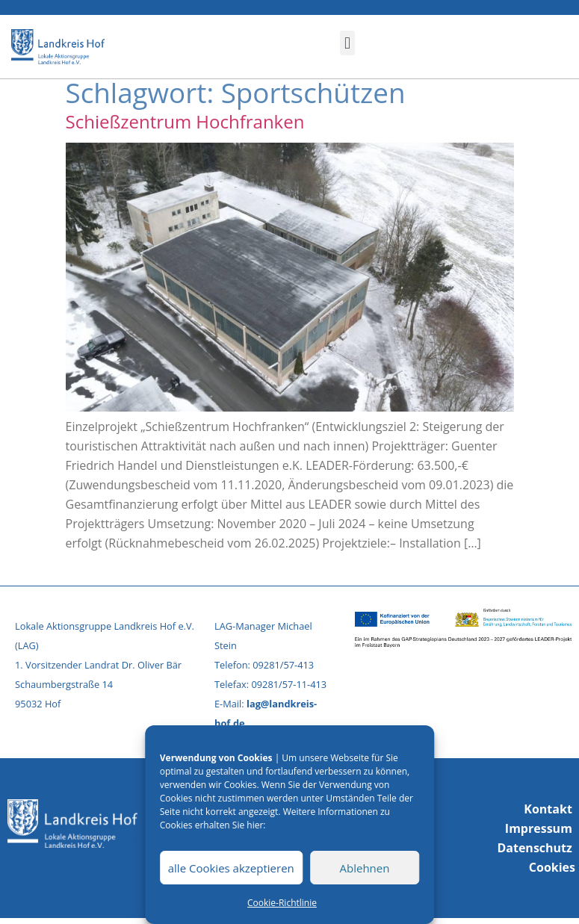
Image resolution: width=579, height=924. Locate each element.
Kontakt (548, 809)
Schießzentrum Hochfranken (185, 121)
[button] (347, 43)
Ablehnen (365, 868)
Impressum (539, 828)
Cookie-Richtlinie (282, 903)
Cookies (552, 867)
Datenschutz (534, 848)
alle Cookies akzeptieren (231, 868)
